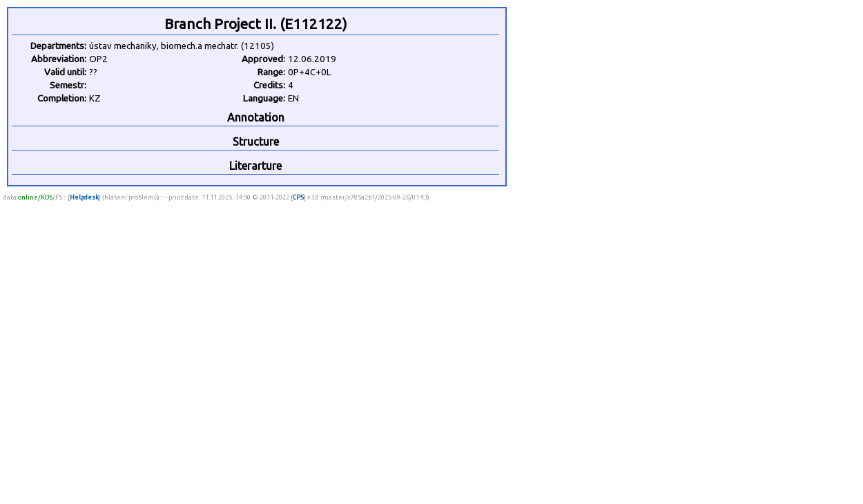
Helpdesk (84, 197)
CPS (298, 197)
